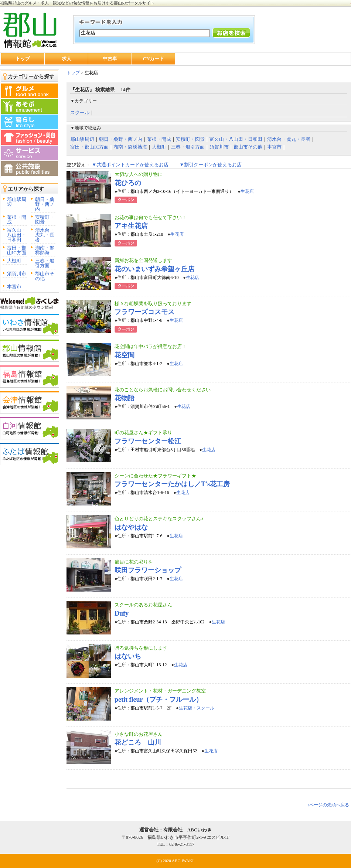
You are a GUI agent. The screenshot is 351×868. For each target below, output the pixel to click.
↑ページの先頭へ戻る (328, 805)
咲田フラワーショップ (148, 570)
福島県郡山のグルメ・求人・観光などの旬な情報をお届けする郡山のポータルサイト (77, 3)
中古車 (110, 59)
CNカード (154, 59)
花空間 (125, 355)
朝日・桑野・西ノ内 (45, 204)
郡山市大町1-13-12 (149, 665)
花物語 (125, 398)
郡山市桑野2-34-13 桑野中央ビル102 (167, 622)
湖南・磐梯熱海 (45, 250)
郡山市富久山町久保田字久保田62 (164, 751)
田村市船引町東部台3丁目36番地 (163, 450)
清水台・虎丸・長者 (45, 235)
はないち (128, 656)
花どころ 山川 (138, 742)
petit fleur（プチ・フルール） (159, 699)
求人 (67, 59)
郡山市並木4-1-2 (146, 364)
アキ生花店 (131, 226)
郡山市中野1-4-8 (146, 320)
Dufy (122, 613)
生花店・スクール (197, 708)
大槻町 (14, 261)
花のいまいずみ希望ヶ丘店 (154, 269)
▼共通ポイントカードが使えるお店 (130, 165)
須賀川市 (17, 274)
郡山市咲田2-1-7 (146, 579)
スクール (80, 113)
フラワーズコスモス (144, 312)
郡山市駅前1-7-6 (146, 536)
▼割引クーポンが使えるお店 (210, 165)
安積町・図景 (45, 219)
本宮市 (14, 287)
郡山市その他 (45, 276)
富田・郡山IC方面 (17, 250)
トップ (23, 59)
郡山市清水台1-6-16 (150, 493)
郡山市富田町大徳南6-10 (154, 278)
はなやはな (131, 527)
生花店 (247, 191)
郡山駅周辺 (17, 202)
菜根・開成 (17, 219)
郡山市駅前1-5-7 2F (151, 708)
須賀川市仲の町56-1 (150, 406)
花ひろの (128, 183)
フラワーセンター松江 (148, 441)
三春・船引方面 (45, 263)
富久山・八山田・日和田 (17, 235)
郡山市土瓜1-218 (147, 234)
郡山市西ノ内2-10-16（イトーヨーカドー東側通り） (182, 191)
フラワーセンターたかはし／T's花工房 (172, 484)
